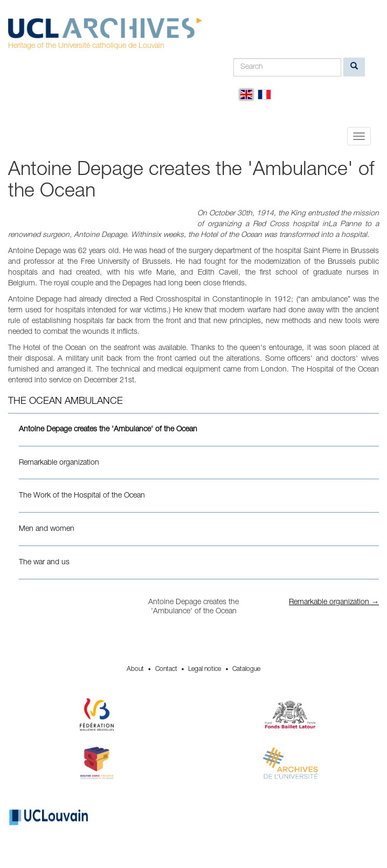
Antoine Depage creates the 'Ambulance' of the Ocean (108, 430)
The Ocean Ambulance (65, 402)
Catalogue (246, 669)
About (135, 669)
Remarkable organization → (334, 603)
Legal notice (205, 669)
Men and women (47, 529)
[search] (354, 67)
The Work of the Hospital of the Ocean (82, 496)
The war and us (44, 563)
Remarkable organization (59, 463)
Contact (166, 669)
